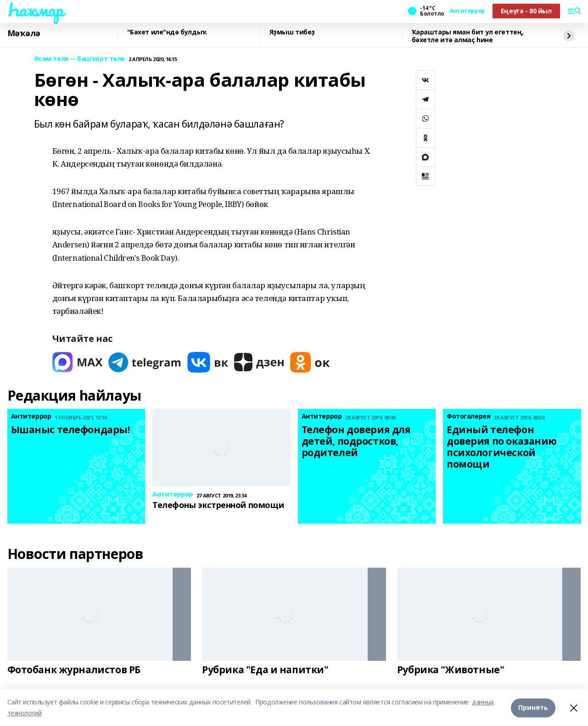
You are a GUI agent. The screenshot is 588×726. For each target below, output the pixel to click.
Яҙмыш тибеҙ (292, 32)
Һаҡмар (35, 10)
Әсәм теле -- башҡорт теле (80, 59)
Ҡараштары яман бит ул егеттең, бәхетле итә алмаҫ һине (468, 36)
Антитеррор (468, 11)
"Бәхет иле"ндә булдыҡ (167, 32)
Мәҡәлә (24, 34)
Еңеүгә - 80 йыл (526, 11)
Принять (533, 707)
